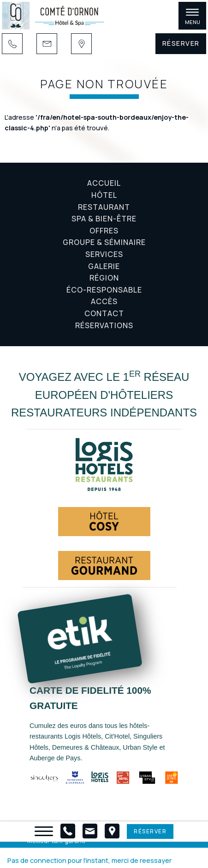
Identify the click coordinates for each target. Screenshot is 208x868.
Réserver (181, 43)
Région (104, 278)
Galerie (104, 266)
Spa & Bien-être (104, 219)
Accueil (104, 183)
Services (104, 254)
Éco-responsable (104, 290)
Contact (104, 313)
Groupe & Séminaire (104, 242)
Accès (104, 301)
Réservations (104, 325)
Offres (104, 231)
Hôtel (104, 195)
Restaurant (104, 207)
